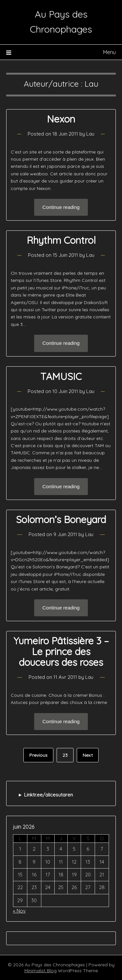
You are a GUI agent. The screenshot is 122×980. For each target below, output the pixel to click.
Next (88, 755)
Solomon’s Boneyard (61, 519)
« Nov (19, 911)
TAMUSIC (61, 376)
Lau (90, 134)
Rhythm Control (61, 240)
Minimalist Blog (41, 971)
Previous (38, 755)
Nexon (61, 119)
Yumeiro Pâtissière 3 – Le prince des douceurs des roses (61, 651)
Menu (109, 52)
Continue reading (61, 207)
